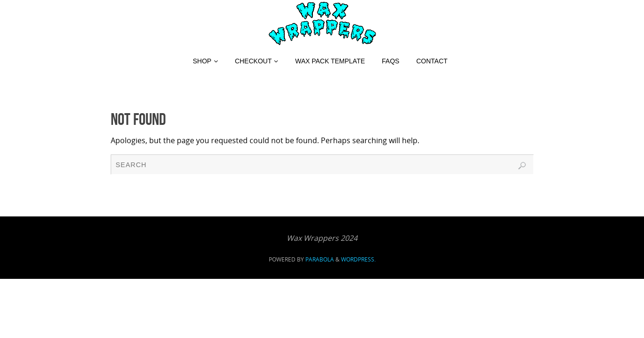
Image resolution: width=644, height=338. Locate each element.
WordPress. (358, 259)
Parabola (320, 259)
